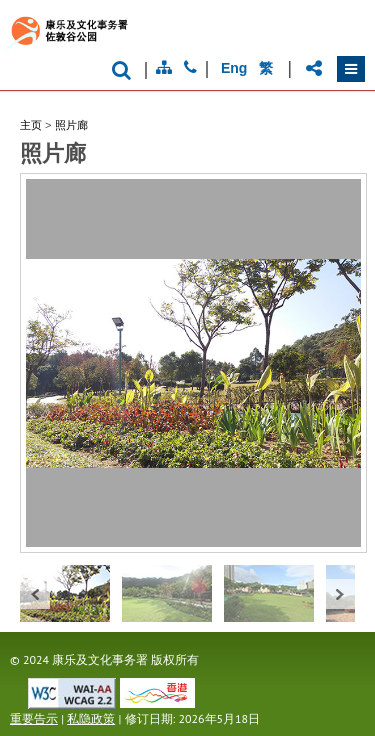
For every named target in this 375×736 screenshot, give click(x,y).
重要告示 (34, 718)
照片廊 (71, 125)
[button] (351, 69)
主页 (31, 125)
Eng (234, 68)
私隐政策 (91, 718)
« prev (35, 593)
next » (340, 593)
